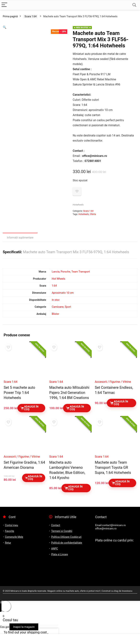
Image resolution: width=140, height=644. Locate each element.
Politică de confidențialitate (67, 543)
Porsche (66, 272)
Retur (8, 543)
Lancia (56, 272)
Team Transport (80, 272)
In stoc (56, 300)
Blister (56, 314)
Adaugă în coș (29, 408)
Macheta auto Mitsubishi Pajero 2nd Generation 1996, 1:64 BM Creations (69, 393)
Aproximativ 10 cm (63, 293)
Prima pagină (10, 16)
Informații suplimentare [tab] (20, 238)
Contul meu (11, 525)
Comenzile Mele (14, 537)
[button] (5, 27)
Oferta (93, 214)
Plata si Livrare (60, 554)
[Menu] (4, 5)
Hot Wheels (59, 279)
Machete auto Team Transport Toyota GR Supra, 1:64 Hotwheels (113, 467)
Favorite (9, 531)
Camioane (58, 307)
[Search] (134, 5)
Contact (56, 525)
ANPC (55, 549)
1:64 (54, 286)
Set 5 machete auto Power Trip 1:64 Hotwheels (19, 393)
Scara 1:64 (30, 16)
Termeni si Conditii (62, 531)
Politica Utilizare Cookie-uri (66, 537)
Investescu (127, 591)
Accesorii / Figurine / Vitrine (113, 382)
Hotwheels (78, 205)
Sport (68, 307)
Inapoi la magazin (24, 627)
